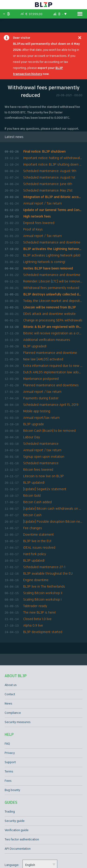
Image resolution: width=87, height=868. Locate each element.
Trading (10, 777)
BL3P (43, 5)
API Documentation (18, 814)
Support (10, 727)
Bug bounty (12, 755)
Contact (10, 660)
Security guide (15, 786)
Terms (9, 737)
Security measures (18, 687)
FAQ (7, 709)
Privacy (10, 718)
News (8, 669)
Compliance (13, 678)
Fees (8, 746)
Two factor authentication (22, 805)
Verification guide (17, 795)
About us (11, 650)
